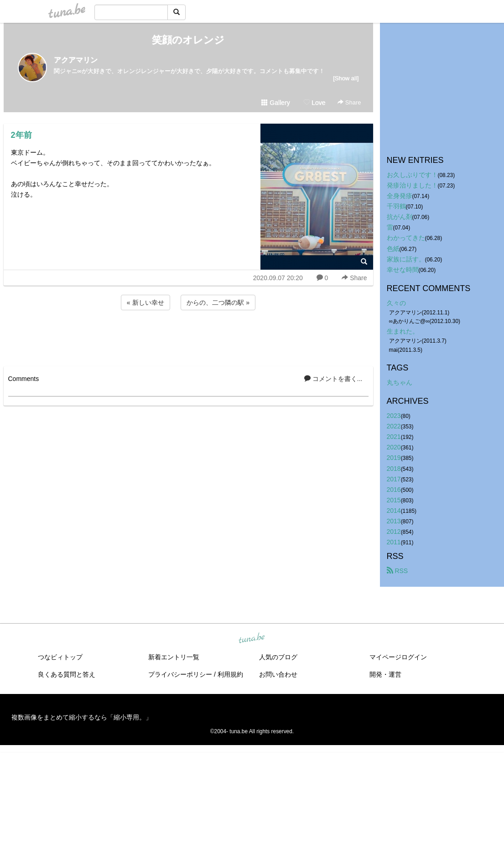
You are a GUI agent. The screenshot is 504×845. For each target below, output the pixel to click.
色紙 (393, 249)
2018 (394, 469)
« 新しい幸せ (145, 303)
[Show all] (346, 78)
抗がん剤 (400, 217)
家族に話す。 (406, 259)
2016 (394, 490)
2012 (394, 532)
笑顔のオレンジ (188, 40)
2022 (394, 426)
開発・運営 (385, 674)
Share (349, 102)
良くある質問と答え (67, 674)
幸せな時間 (403, 270)
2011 (394, 542)
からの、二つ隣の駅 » (218, 303)
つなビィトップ (60, 657)
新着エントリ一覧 (174, 657)
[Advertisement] (188, 337)
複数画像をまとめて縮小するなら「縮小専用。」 (82, 717)
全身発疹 (400, 196)
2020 (394, 447)
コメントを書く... (333, 379)
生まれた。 (403, 331)
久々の (396, 303)
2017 (394, 479)
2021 (394, 437)
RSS (397, 571)
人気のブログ (278, 657)
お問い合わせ (278, 674)
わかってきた (406, 238)
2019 (394, 458)
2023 (394, 416)
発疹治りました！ (412, 185)
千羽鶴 (396, 206)
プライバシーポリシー (180, 674)
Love (314, 103)
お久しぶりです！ (412, 175)
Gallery (275, 103)
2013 (394, 521)
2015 (394, 500)
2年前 (21, 135)
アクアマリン (76, 60)
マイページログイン (398, 657)
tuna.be (252, 639)
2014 (394, 511)
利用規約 (230, 674)
